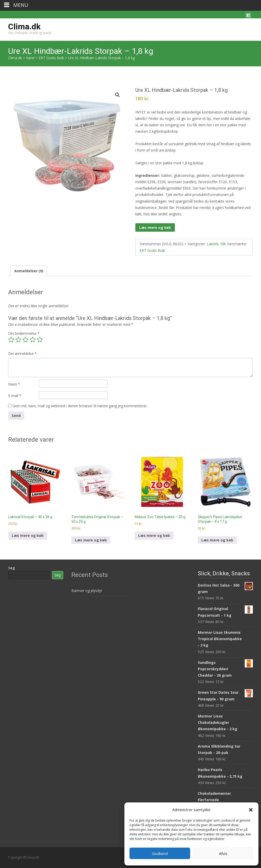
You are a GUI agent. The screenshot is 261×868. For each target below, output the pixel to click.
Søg (12, 568)
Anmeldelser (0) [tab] (29, 271)
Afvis (223, 853)
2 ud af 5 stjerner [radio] (18, 340)
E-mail (15, 396)
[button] (251, 810)
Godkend (160, 853)
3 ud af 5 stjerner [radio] (25, 340)
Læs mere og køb (155, 227)
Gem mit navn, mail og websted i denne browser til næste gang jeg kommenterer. (80, 406)
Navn (14, 384)
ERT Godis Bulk (152, 250)
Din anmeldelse (22, 354)
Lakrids (213, 244)
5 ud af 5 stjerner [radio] (40, 340)
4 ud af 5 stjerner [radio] (33, 340)
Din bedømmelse (24, 333)
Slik (223, 244)
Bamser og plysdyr (87, 591)
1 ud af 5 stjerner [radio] (11, 340)
